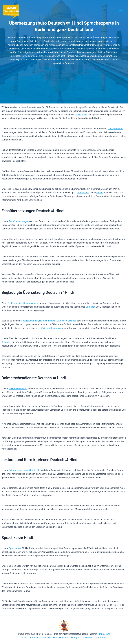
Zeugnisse (62, 321)
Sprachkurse (15, 548)
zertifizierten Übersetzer (50, 328)
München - (47, 638)
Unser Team (81, 115)
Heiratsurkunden (47, 321)
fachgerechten (116, 129)
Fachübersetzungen (19, 221)
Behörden (6, 342)
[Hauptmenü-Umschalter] (121, 10)
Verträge (72, 321)
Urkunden (91, 307)
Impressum (104, 634)
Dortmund (101, 638)
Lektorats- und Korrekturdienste (25, 470)
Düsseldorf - (89, 638)
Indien (100, 193)
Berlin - (26, 638)
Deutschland (83, 193)
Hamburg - (35, 638)
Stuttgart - (76, 638)
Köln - (56, 638)
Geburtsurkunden (30, 321)
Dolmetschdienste (18, 389)
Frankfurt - (65, 638)
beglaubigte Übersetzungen (25, 303)
